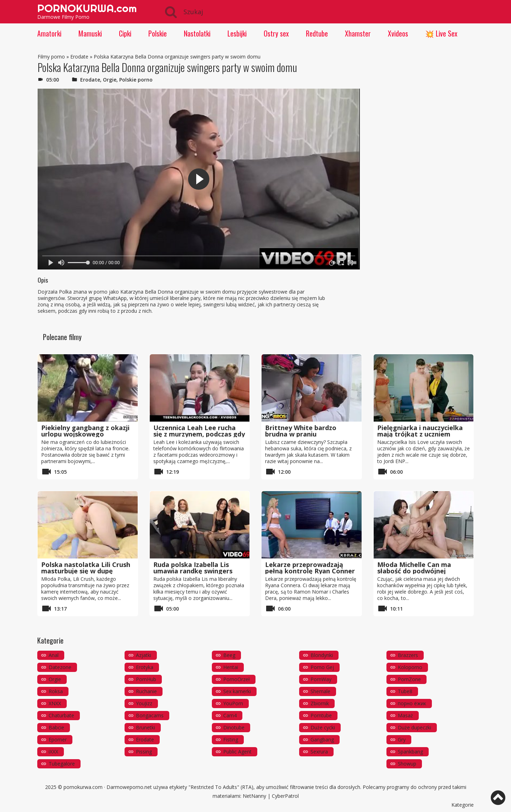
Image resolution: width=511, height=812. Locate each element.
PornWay (321, 679)
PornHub (146, 679)
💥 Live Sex (441, 33)
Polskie (158, 33)
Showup (407, 764)
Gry (402, 739)
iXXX (53, 752)
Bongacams (150, 715)
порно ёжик (412, 703)
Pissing (144, 752)
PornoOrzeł (237, 679)
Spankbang (410, 752)
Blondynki (322, 655)
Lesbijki (237, 33)
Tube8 (405, 691)
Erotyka (145, 667)
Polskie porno (136, 80)
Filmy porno (51, 57)
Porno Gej (322, 667)
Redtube (317, 33)
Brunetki (145, 727)
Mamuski (90, 33)
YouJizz (144, 703)
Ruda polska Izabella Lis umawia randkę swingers (193, 568)
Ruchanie (146, 691)
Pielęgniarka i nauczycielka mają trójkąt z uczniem (420, 431)
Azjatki (144, 655)
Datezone (60, 667)
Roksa (56, 691)
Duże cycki (323, 727)
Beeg (229, 655)
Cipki (125, 33)
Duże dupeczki (414, 727)
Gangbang (322, 739)
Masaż (405, 715)
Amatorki (49, 33)
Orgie (110, 80)
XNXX (55, 703)
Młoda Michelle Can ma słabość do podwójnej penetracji (414, 571)
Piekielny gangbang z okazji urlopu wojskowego (85, 431)
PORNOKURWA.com (87, 8)
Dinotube (234, 727)
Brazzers (408, 655)
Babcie (56, 727)
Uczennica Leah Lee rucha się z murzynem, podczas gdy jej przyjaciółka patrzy (199, 434)
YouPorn (233, 703)
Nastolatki (197, 33)
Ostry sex (276, 33)
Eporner (58, 739)
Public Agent (237, 752)
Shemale (320, 691)
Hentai (231, 667)
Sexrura (319, 752)
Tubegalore (62, 764)
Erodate (79, 57)
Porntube (321, 715)
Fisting (231, 739)
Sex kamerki (237, 691)
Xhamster (358, 33)
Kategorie (463, 805)
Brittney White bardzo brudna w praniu (301, 431)
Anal (54, 655)
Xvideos (398, 33)
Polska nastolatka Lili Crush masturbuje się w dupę (86, 568)
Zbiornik (320, 703)
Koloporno (410, 667)
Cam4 (230, 715)
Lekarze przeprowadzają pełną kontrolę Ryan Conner (310, 568)
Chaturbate (61, 715)
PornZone (409, 679)
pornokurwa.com (83, 787)
